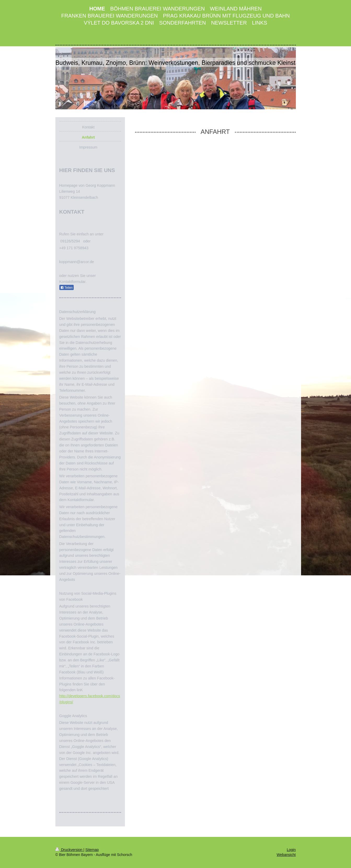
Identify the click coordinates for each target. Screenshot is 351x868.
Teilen (67, 288)
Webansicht (286, 855)
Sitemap (92, 850)
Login (291, 850)
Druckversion (69, 850)
